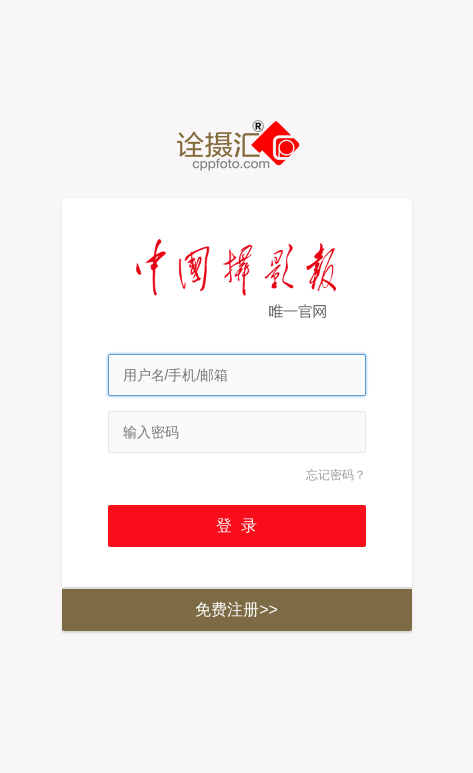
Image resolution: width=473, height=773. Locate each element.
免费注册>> (236, 609)
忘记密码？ (336, 475)
